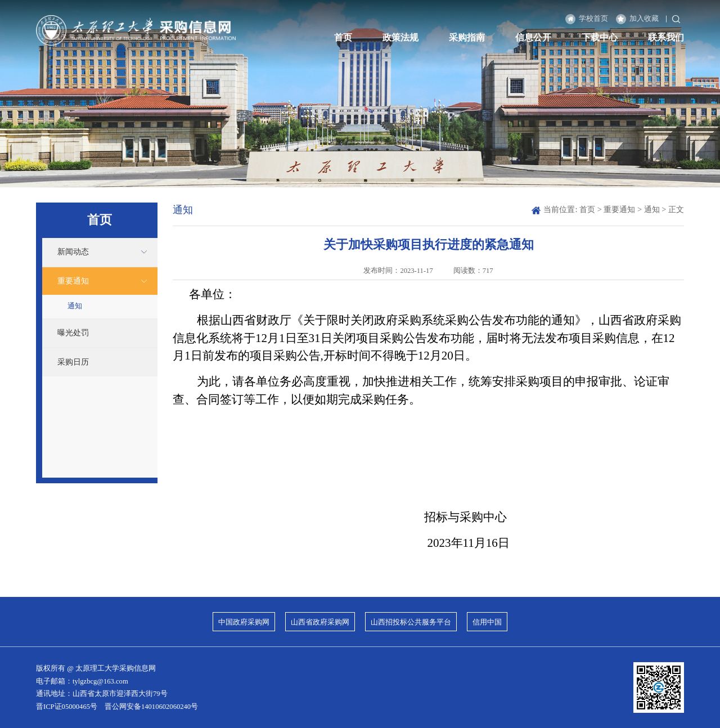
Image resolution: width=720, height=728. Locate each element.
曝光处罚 (73, 332)
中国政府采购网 (244, 622)
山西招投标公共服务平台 (411, 622)
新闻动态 (73, 251)
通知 (75, 306)
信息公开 (533, 38)
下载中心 (600, 38)
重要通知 (73, 281)
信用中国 (487, 622)
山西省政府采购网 (320, 622)
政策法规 (400, 38)
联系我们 (666, 38)
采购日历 (73, 362)
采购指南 (467, 38)
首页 (343, 38)
